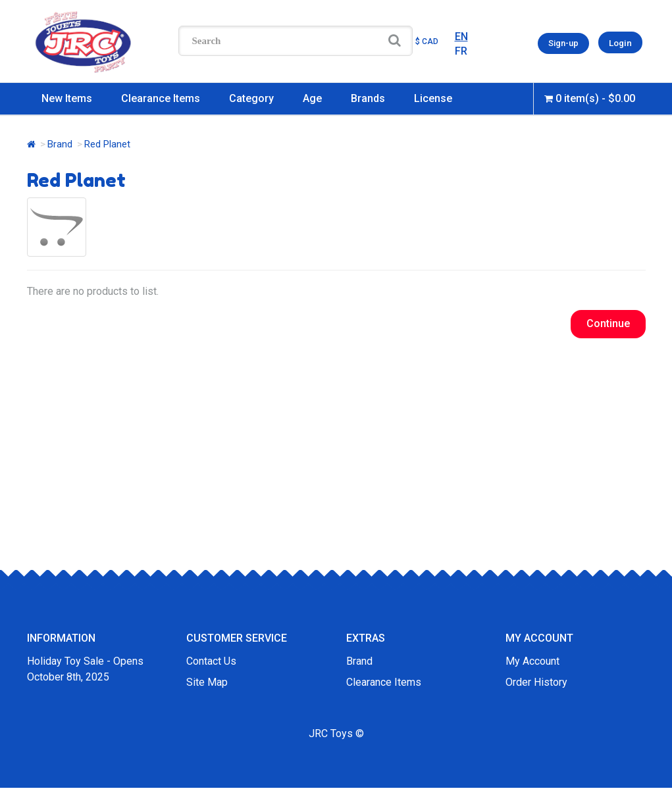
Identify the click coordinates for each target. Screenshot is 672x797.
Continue (608, 323)
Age (312, 98)
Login (621, 42)
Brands (368, 98)
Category (251, 98)
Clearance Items (161, 98)
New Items (67, 98)
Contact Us (211, 661)
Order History (536, 682)
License (433, 98)
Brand (60, 144)
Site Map (207, 682)
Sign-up (565, 42)
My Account (532, 661)
